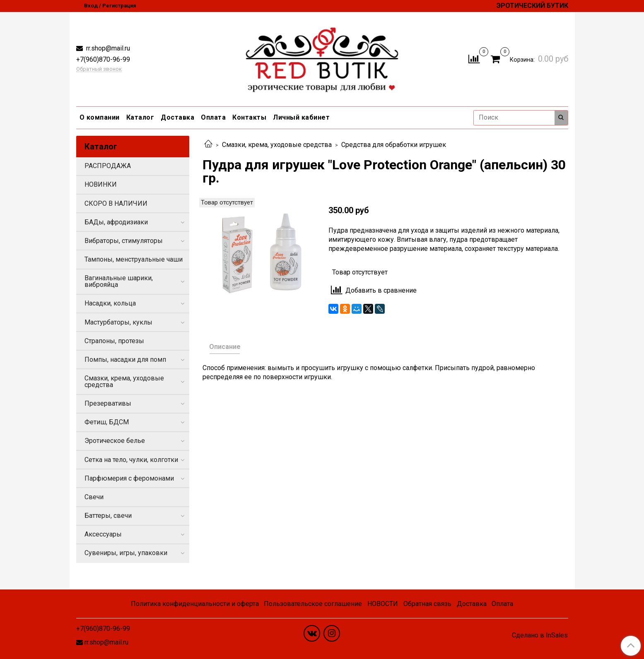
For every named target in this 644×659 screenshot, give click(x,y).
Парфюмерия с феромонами (129, 478)
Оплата (213, 117)
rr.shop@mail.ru (107, 48)
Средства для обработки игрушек (394, 145)
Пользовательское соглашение (313, 604)
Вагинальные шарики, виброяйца (119, 281)
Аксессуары (103, 534)
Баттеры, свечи (108, 516)
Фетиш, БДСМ (107, 422)
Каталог (140, 117)
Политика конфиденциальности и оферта (195, 604)
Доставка (177, 117)
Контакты (249, 117)
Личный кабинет (301, 117)
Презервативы (108, 403)
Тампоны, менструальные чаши (134, 259)
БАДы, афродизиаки (116, 222)
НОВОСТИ (383, 604)
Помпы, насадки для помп (125, 360)
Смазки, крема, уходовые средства (277, 145)
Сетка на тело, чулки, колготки (131, 460)
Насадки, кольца (110, 303)
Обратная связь (427, 604)
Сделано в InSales (540, 635)
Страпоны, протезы (114, 341)
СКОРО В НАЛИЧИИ (116, 203)
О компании (100, 117)
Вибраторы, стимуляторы (124, 241)
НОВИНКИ (101, 184)
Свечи (94, 497)
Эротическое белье (115, 441)
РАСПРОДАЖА (108, 166)
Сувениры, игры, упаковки (126, 553)
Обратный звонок (99, 69)
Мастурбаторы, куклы (118, 322)
